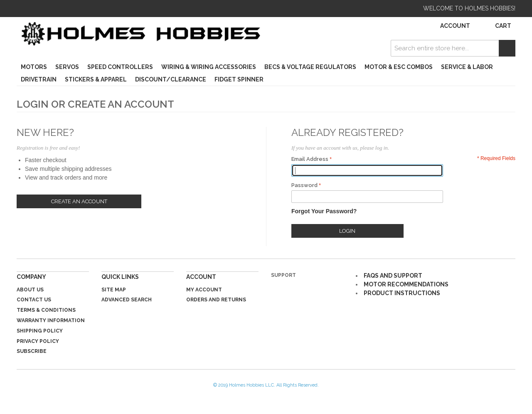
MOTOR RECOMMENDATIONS (406, 284)
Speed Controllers (120, 67)
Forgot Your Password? (324, 211)
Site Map (114, 290)
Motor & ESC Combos (399, 67)
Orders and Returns (216, 300)
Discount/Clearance (171, 79)
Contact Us (34, 300)
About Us (30, 290)
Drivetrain (39, 79)
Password (304, 185)
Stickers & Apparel (96, 79)
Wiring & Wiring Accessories (209, 67)
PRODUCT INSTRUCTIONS (402, 293)
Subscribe (32, 351)
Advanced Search (127, 300)
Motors (34, 67)
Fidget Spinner (239, 79)
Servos (67, 67)
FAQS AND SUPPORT (393, 276)
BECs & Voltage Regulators (310, 67)
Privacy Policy (38, 341)
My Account (204, 290)
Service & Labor (467, 67)
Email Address (310, 159)
